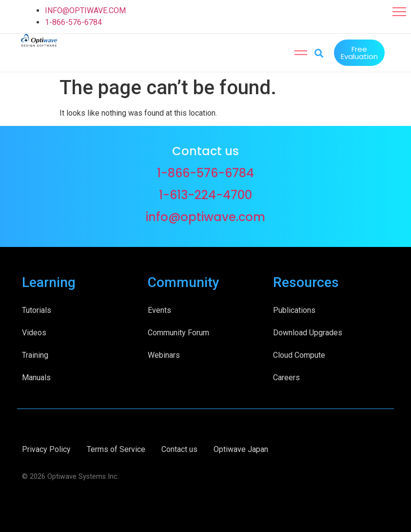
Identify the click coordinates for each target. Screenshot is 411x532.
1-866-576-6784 (73, 22)
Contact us (179, 448)
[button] (399, 12)
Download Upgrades (308, 332)
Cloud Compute (299, 354)
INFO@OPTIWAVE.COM (85, 10)
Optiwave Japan (241, 448)
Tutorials (37, 309)
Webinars (164, 354)
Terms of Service (116, 448)
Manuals (36, 377)
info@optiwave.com (205, 216)
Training (35, 354)
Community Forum (178, 332)
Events (159, 309)
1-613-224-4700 (205, 194)
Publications (294, 309)
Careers (286, 377)
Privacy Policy (46, 448)
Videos (34, 332)
